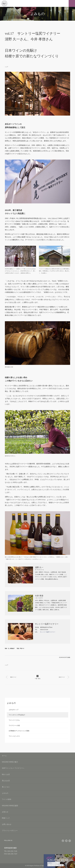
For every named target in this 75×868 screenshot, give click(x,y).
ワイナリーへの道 (14, 725)
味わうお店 (37, 774)
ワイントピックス (14, 736)
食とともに (37, 787)
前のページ (12, 677)
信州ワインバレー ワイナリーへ (37, 768)
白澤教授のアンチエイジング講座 (19, 731)
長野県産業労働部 (10, 848)
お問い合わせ (37, 824)
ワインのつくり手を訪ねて (17, 715)
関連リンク (37, 818)
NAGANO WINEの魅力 (37, 762)
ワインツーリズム (14, 720)
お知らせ (37, 812)
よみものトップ (14, 710)
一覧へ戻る (37, 677)
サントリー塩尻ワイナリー (48, 632)
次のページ (63, 677)
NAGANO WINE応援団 (37, 806)
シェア (6, 67)
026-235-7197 (12, 854)
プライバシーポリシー (37, 831)
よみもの (37, 793)
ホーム (4, 756)
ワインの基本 (37, 799)
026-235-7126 (12, 851)
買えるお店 (37, 781)
